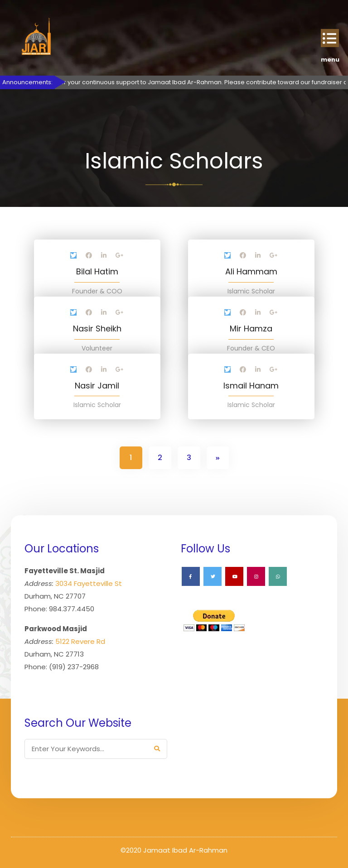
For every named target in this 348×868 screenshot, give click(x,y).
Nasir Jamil (97, 386)
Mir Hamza (251, 328)
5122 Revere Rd (80, 641)
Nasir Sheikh (97, 328)
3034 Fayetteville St (89, 583)
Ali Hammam (251, 271)
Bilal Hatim (97, 271)
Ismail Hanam (251, 386)
